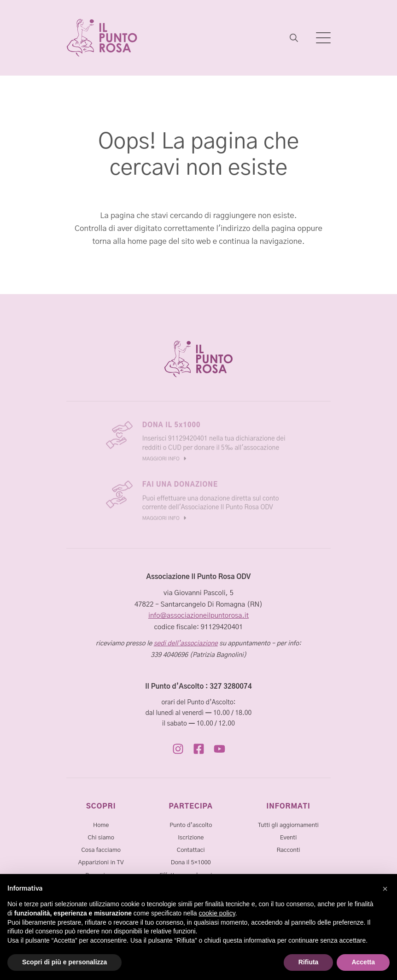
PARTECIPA (191, 806)
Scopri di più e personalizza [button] (64, 962)
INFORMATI (289, 806)
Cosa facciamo (101, 850)
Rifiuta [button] (309, 962)
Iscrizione (191, 838)
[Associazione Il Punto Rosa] (102, 38)
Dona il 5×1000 (191, 863)
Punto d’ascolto (191, 825)
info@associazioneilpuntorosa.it (198, 616)
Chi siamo (101, 838)
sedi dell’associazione (186, 643)
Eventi (289, 838)
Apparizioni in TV (101, 863)
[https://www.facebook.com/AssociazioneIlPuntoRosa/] (199, 749)
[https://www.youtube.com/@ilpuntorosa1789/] (219, 749)
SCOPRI (101, 806)
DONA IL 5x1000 (172, 424)
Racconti (288, 850)
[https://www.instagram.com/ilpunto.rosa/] (178, 749)
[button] (385, 889)
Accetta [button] (363, 962)
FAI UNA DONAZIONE (180, 483)
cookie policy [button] (217, 913)
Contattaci (191, 850)
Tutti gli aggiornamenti (288, 825)
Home (101, 825)
